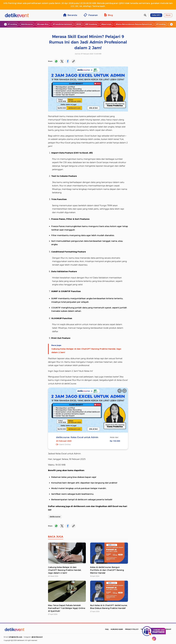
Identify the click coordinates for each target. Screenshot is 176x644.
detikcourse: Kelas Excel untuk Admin (77, 437)
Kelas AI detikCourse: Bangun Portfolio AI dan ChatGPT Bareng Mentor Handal (107, 570)
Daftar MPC (156, 15)
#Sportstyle (106, 24)
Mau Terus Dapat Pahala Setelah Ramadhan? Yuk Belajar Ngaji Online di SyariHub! (67, 608)
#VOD (79, 24)
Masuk (168, 15)
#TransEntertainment (62, 24)
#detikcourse (27, 24)
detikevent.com (82, 506)
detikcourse (55, 517)
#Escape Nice (43, 24)
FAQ (107, 629)
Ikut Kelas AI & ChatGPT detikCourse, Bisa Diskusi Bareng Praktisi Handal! (109, 607)
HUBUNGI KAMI (117, 629)
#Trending (12, 24)
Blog (109, 15)
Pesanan (91, 15)
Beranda (70, 15)
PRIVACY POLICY (132, 629)
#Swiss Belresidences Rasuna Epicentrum (134, 24)
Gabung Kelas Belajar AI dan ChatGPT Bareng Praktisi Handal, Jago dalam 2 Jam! (86, 351)
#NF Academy (91, 24)
